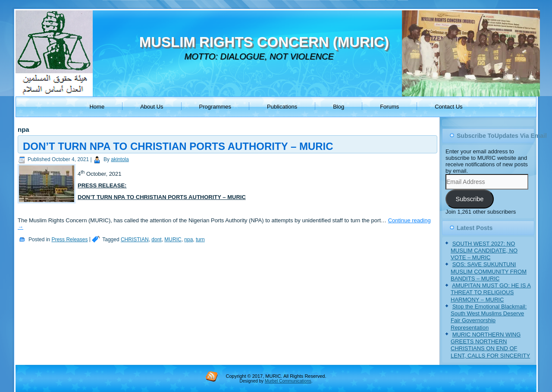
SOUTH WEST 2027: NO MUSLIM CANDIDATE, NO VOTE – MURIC (484, 251)
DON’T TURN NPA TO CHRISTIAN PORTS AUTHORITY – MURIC (178, 146)
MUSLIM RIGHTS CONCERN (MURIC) (264, 42)
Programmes (215, 107)
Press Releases (69, 240)
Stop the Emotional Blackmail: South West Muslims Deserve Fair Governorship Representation (489, 317)
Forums (389, 107)
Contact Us (448, 107)
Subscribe (469, 199)
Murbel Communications (288, 381)
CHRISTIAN (135, 240)
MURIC (173, 240)
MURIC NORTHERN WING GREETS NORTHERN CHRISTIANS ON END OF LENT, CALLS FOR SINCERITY (490, 345)
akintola (120, 159)
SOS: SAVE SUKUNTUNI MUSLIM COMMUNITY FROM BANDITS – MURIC (489, 271)
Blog (339, 107)
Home (97, 107)
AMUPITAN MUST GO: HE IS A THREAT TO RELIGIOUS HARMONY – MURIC (491, 292)
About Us (152, 107)
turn (200, 240)
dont (156, 240)
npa (188, 240)
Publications (282, 107)
